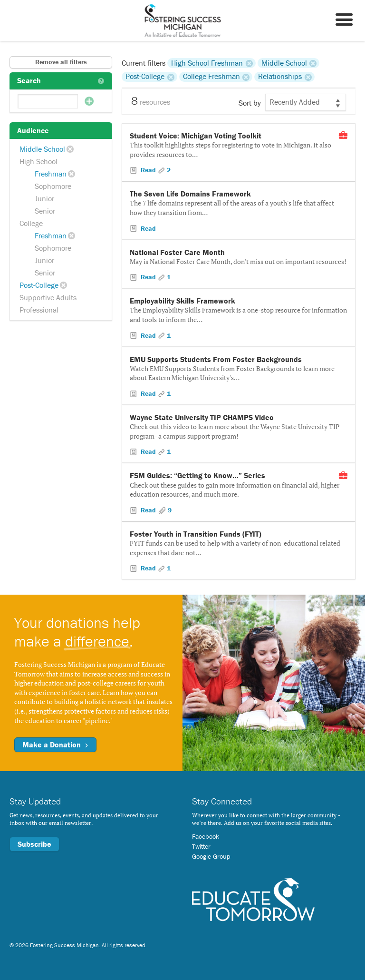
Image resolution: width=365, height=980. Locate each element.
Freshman (51, 174)
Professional (39, 310)
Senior (45, 211)
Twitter (201, 846)
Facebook (206, 836)
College (31, 223)
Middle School (42, 149)
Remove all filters (61, 62)
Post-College (39, 285)
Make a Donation (55, 745)
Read (148, 170)
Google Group (211, 856)
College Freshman (211, 77)
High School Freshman (207, 63)
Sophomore (53, 186)
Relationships (280, 77)
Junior (44, 198)
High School (38, 161)
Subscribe (34, 844)
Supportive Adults (48, 297)
